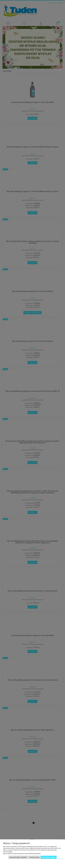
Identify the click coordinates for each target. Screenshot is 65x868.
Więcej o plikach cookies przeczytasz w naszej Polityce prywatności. (22, 853)
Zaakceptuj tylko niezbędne (18, 857)
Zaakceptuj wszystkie (49, 857)
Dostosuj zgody (34, 857)
